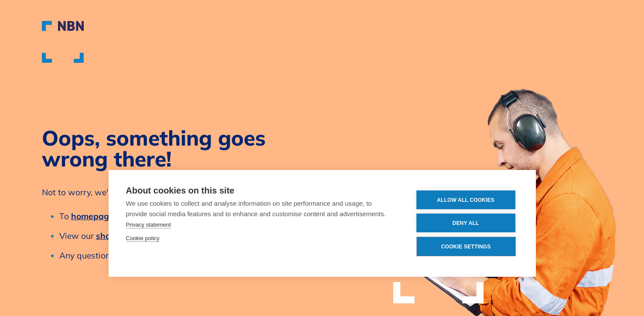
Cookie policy (143, 238)
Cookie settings (466, 247)
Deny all (466, 223)
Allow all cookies (466, 200)
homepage (92, 216)
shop (106, 236)
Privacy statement (148, 225)
